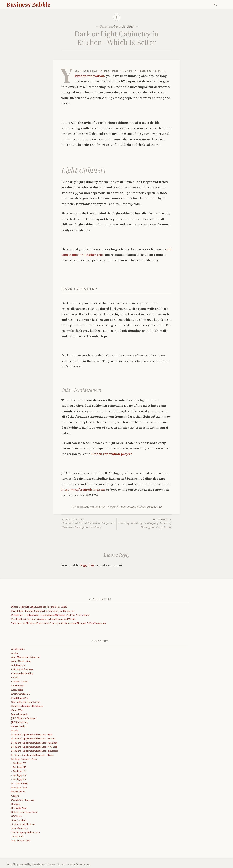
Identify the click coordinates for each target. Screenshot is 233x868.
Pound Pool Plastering (23, 800)
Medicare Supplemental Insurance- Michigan (34, 743)
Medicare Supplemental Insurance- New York (34, 747)
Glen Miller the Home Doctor (26, 702)
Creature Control (20, 682)
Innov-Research (19, 714)
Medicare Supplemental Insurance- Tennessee (35, 751)
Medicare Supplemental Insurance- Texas (32, 755)
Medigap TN (20, 775)
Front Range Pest (20, 698)
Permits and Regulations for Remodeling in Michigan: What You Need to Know (50, 615)
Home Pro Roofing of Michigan (27, 706)
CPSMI (15, 678)
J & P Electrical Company (24, 718)
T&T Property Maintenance (26, 832)
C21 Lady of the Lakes (22, 669)
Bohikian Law (18, 665)
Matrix (15, 731)
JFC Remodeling (94, 507)
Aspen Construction (21, 661)
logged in (87, 565)
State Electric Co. (20, 828)
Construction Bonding (22, 674)
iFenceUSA (17, 710)
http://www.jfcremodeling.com (83, 490)
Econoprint (17, 690)
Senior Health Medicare (23, 824)
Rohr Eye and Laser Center (25, 812)
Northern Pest (18, 792)
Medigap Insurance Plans (24, 759)
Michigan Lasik (19, 788)
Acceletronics (18, 649)
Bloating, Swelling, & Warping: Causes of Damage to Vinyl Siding (144, 524)
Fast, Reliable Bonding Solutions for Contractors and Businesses (43, 611)
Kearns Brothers (19, 726)
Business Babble (28, 4)
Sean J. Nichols (19, 820)
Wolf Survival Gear (21, 841)
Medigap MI (19, 767)
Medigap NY (20, 771)
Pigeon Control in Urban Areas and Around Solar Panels (39, 607)
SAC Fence (17, 816)
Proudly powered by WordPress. (26, 865)
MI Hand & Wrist (20, 784)
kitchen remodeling (149, 507)
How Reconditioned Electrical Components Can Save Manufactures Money (89, 524)
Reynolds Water (19, 808)
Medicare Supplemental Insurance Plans (32, 735)
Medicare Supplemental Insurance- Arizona (33, 739)
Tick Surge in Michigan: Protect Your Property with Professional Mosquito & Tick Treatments (59, 623)
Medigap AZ (19, 763)
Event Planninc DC (21, 694)
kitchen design (126, 507)
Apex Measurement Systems (25, 657)
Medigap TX (20, 780)
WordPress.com (80, 865)
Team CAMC (18, 837)
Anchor (15, 653)
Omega (15, 796)
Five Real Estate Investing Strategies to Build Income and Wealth (43, 619)
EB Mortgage (18, 686)
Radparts (16, 804)
